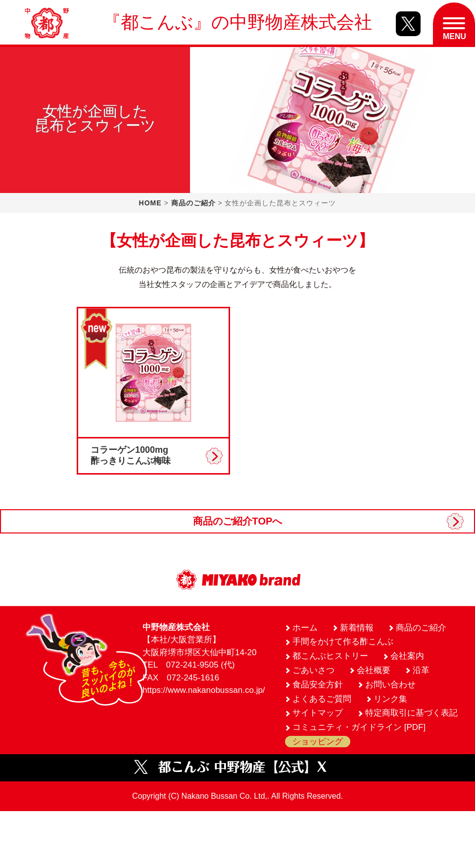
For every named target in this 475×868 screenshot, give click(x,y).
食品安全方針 (318, 685)
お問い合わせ (390, 685)
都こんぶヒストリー (330, 656)
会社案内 (407, 656)
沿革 (421, 670)
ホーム (305, 628)
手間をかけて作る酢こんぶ (343, 642)
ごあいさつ (313, 670)
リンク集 (390, 699)
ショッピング (318, 742)
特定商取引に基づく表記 (411, 713)
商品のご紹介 (193, 203)
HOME (150, 203)
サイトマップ (318, 713)
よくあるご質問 (322, 699)
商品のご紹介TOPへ (238, 521)
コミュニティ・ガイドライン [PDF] (359, 727)
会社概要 (374, 670)
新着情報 (357, 628)
